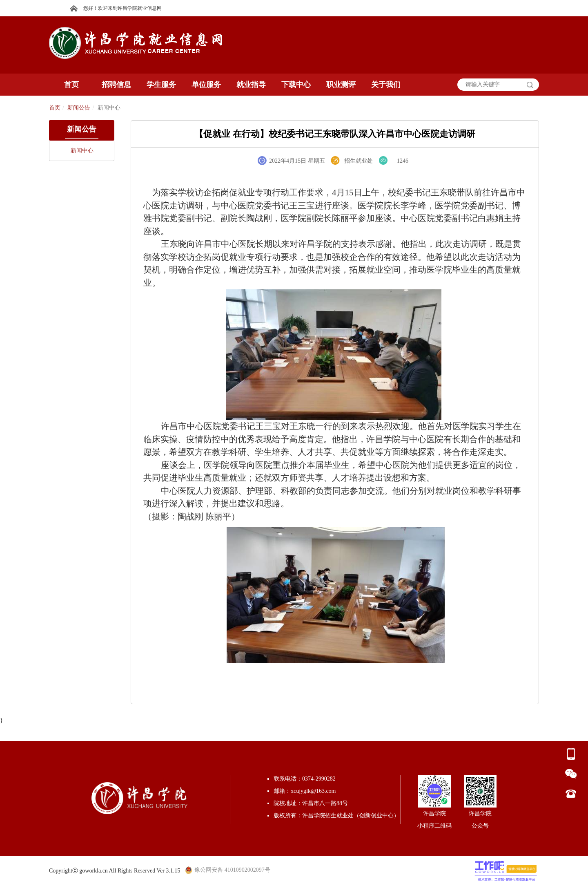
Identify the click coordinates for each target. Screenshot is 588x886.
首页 (55, 108)
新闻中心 (82, 151)
